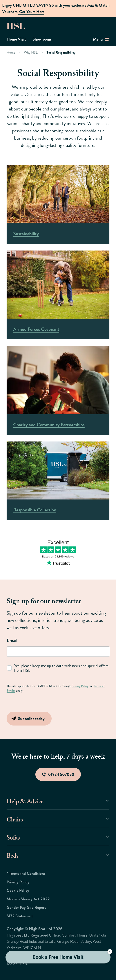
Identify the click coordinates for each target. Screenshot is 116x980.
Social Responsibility (61, 52)
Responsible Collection (35, 510)
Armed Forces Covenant (36, 329)
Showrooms (42, 39)
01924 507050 (58, 774)
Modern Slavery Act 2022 (28, 899)
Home (11, 52)
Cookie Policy (18, 890)
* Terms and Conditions (26, 873)
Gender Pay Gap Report (26, 907)
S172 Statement (20, 916)
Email (12, 640)
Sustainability (26, 234)
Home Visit (16, 39)
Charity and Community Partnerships (49, 425)
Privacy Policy (80, 686)
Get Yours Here (31, 12)
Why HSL (31, 52)
